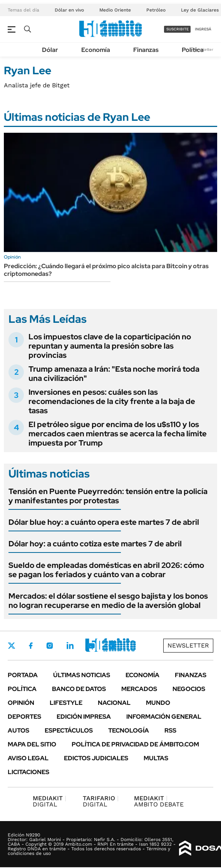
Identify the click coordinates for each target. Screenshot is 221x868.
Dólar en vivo (69, 10)
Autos (18, 730)
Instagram (50, 646)
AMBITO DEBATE (159, 801)
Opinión (21, 703)
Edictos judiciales (96, 758)
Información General (164, 717)
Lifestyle (66, 703)
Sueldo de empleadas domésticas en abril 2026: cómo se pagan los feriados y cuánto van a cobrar (106, 570)
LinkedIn (70, 646)
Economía (96, 50)
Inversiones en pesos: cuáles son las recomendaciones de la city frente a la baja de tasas (112, 401)
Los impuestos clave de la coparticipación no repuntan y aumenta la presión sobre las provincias (110, 346)
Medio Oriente (115, 10)
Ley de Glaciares (200, 10)
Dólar (50, 50)
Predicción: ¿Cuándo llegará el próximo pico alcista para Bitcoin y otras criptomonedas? (106, 270)
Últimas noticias (82, 675)
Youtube (91, 646)
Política (193, 50)
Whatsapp (112, 646)
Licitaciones (28, 772)
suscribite (177, 29)
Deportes (24, 717)
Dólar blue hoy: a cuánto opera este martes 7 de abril (104, 522)
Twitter (12, 646)
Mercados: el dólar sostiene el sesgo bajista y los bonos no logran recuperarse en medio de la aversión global (108, 601)
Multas (156, 758)
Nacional (114, 703)
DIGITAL (49, 801)
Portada (23, 675)
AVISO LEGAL (28, 758)
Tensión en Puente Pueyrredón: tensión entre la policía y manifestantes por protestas (108, 496)
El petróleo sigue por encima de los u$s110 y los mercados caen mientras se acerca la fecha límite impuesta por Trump (118, 434)
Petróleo (156, 10)
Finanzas (146, 50)
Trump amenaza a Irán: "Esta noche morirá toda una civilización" (114, 374)
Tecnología (129, 730)
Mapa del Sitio (32, 744)
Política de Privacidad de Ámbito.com (135, 744)
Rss (170, 730)
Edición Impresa (84, 717)
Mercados (139, 689)
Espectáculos (69, 730)
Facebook (31, 646)
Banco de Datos (79, 689)
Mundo (158, 703)
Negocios (189, 689)
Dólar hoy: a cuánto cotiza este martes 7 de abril (95, 544)
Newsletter (188, 645)
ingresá (203, 29)
